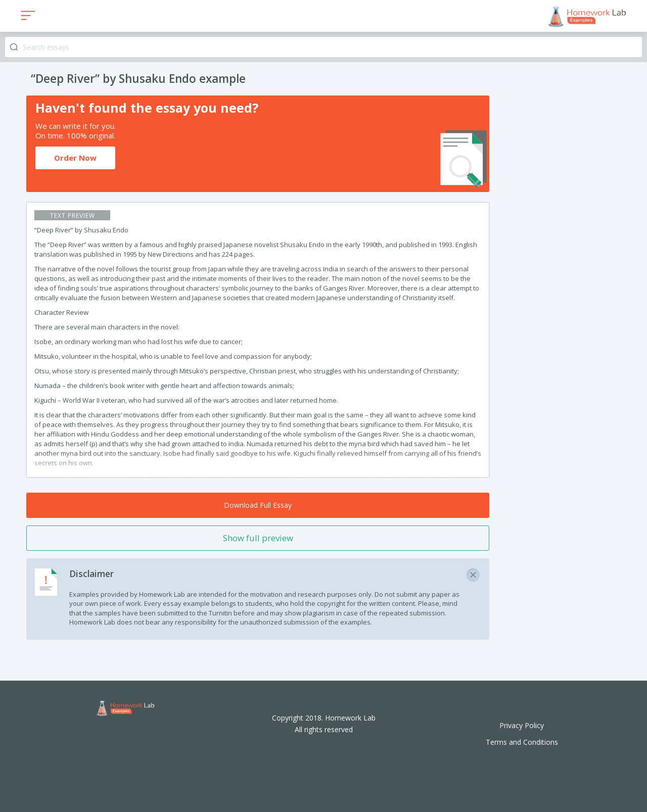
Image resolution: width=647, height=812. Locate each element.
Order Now (75, 158)
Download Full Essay (258, 505)
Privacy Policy (522, 725)
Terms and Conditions (522, 742)
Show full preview (258, 538)
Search (14, 47)
